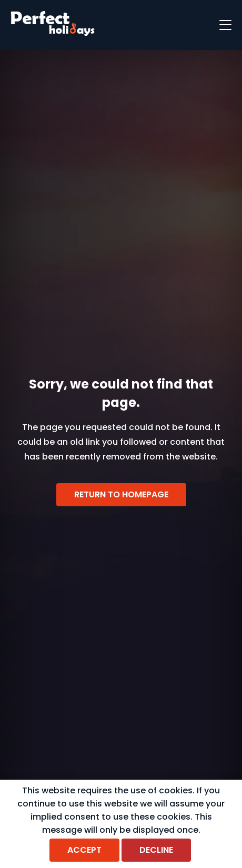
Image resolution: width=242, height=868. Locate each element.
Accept (84, 850)
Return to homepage (121, 494)
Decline (156, 850)
